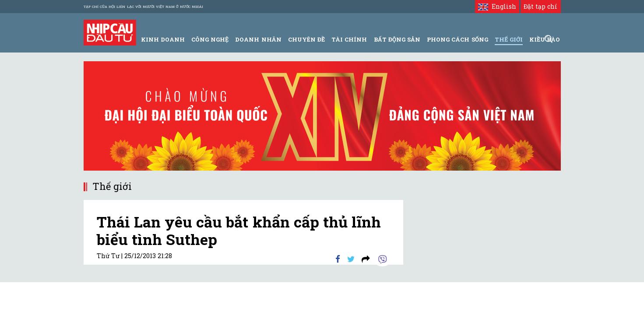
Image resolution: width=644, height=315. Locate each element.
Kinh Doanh (163, 39)
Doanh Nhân (258, 39)
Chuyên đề (306, 39)
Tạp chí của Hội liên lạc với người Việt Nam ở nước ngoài (143, 7)
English (497, 6)
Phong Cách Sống (457, 39)
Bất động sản (397, 39)
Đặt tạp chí (540, 6)
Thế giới (509, 39)
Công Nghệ (210, 39)
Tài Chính (349, 39)
